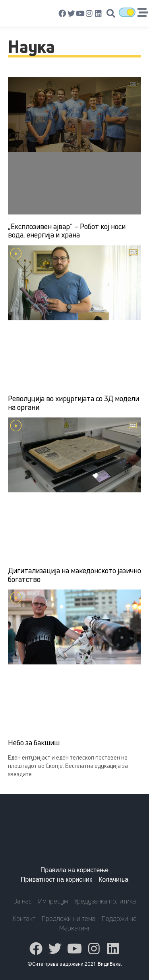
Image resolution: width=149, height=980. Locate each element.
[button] (111, 13)
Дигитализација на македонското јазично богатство (74, 575)
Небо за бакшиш (34, 743)
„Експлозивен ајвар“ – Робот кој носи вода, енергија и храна (67, 231)
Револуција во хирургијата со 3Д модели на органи (74, 403)
